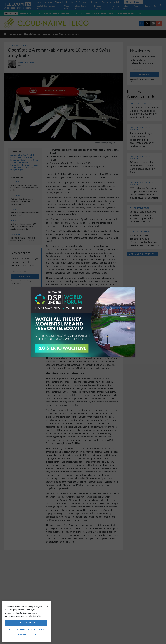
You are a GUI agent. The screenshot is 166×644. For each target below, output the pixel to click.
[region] (26, 622)
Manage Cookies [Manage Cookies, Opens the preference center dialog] (26, 634)
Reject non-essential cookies (26, 629)
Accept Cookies (26, 623)
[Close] (47, 606)
